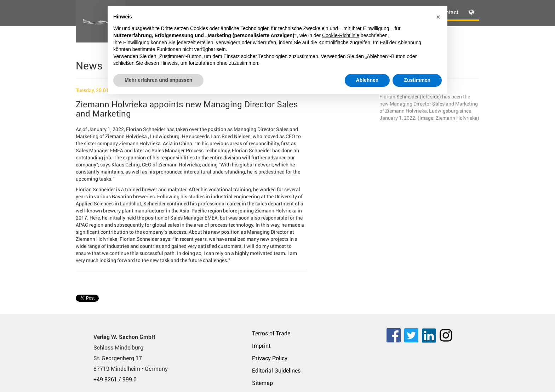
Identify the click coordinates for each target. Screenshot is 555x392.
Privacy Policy (270, 358)
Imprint (261, 346)
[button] (438, 17)
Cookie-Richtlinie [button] (341, 35)
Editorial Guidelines (276, 371)
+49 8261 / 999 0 (115, 379)
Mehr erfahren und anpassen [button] (158, 80)
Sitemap (262, 383)
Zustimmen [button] (417, 80)
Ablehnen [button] (367, 80)
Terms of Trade (271, 333)
